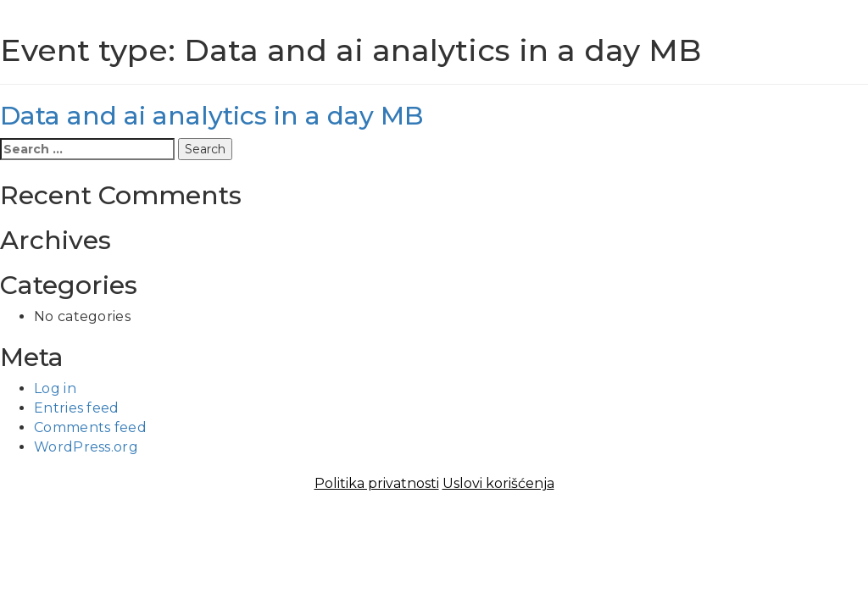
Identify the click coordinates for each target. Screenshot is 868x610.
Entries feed (77, 408)
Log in (55, 388)
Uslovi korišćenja (498, 483)
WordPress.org (86, 447)
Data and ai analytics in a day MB (212, 116)
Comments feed (90, 427)
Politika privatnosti (377, 483)
